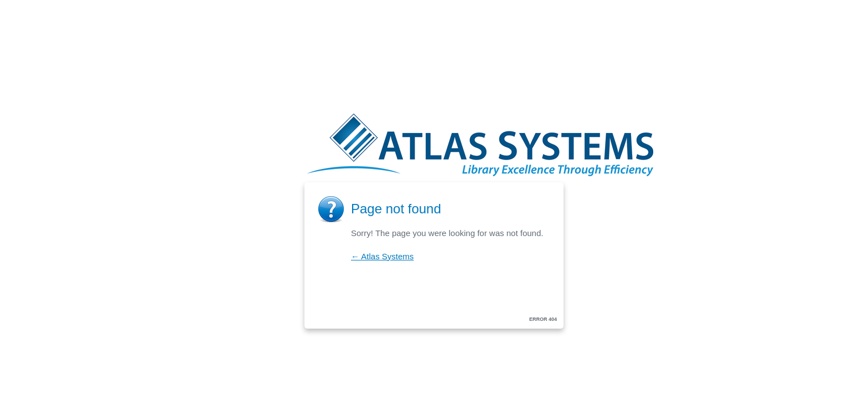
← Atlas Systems (382, 256)
